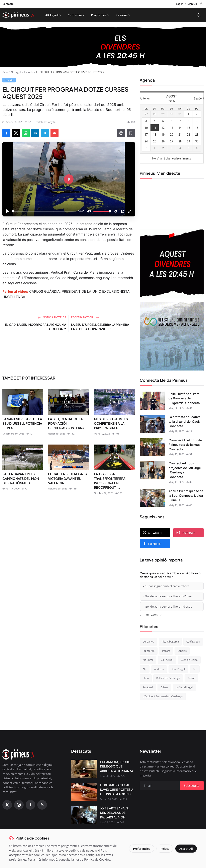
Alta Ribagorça (170, 642)
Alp (145, 669)
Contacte (8, 4)
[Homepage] (18, 15)
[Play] (8, 211)
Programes (100, 15)
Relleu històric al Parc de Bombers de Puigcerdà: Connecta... (186, 398)
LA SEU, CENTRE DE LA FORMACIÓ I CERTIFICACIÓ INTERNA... (68, 423)
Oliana (164, 687)
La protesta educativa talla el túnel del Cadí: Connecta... (184, 421)
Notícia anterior (52, 317)
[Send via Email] (55, 133)
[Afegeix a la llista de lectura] (131, 133)
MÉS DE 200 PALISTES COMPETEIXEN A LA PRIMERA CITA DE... (111, 423)
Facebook (152, 544)
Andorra (159, 669)
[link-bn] (69, 355)
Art (195, 669)
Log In (180, 4)
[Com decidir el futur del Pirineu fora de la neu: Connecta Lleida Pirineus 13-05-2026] (152, 447)
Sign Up (192, 4)
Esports (29, 72)
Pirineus (123, 15)
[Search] (199, 15)
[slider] (44, 211)
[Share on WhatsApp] (26, 133)
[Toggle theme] (202, 4)
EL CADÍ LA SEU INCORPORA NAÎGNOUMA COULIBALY (36, 327)
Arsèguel (148, 687)
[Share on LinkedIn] (35, 133)
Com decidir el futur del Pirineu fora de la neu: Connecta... (186, 445)
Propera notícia (85, 317)
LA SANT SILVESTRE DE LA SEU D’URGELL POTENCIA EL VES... (22, 423)
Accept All (186, 849)
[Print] (121, 133)
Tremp (191, 678)
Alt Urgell (54, 15)
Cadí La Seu (193, 642)
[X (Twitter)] (7, 805)
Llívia (146, 678)
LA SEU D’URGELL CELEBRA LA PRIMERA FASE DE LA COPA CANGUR (100, 327)
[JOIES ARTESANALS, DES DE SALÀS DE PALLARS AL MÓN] (84, 815)
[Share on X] (16, 133)
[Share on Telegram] (45, 133)
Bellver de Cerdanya (168, 678)
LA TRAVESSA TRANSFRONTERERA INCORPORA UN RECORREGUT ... (110, 481)
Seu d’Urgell (178, 669)
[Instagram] (19, 805)
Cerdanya (77, 15)
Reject (165, 849)
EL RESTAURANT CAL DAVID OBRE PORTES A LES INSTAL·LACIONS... (117, 789)
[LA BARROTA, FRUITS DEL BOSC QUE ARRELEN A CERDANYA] (84, 769)
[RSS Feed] (42, 805)
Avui (5, 72)
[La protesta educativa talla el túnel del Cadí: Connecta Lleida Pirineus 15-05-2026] (152, 424)
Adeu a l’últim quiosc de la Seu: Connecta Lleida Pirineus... (186, 495)
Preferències (142, 849)
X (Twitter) (152, 533)
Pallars (166, 651)
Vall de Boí (167, 660)
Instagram (186, 533)
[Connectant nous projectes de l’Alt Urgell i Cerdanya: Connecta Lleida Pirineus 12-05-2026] (152, 470)
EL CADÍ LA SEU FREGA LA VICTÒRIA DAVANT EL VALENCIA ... (68, 478)
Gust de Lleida (189, 660)
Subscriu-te (192, 786)
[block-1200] (103, 47)
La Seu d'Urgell (184, 687)
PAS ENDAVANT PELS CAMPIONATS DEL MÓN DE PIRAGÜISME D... (21, 478)
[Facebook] (30, 805)
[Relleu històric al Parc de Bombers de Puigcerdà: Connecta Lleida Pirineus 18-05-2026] (152, 401)
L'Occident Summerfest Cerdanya (163, 696)
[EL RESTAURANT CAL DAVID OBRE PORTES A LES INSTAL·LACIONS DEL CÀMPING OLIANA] (84, 792)
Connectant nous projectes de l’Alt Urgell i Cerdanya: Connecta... (185, 470)
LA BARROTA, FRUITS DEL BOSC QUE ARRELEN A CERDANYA (117, 766)
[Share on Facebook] (6, 133)
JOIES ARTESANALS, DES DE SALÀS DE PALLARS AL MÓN (115, 813)
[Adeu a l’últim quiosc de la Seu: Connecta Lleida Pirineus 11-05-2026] (152, 498)
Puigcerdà (149, 651)
